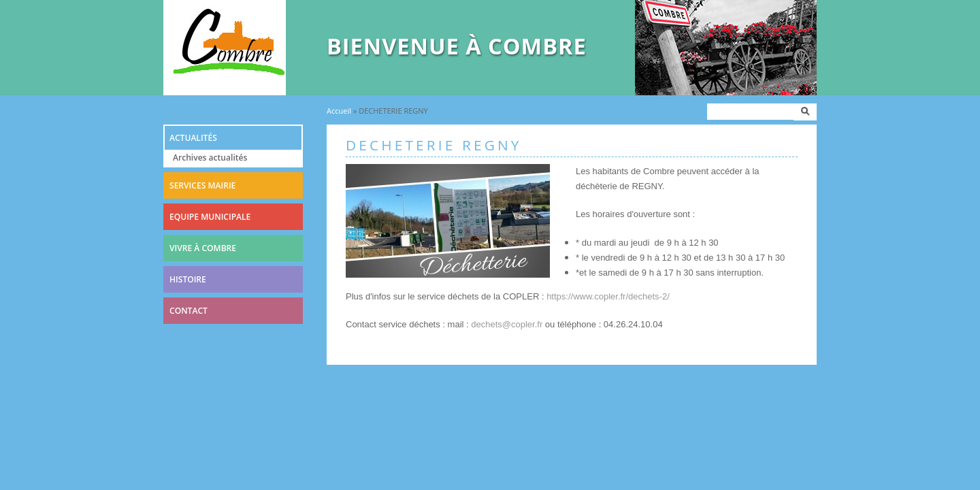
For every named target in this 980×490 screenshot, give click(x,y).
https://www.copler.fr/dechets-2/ (608, 296)
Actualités (193, 138)
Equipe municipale (210, 217)
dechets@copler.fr (507, 324)
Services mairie (202, 185)
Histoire (188, 279)
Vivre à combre (203, 248)
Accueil (339, 111)
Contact (189, 311)
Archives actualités (210, 158)
